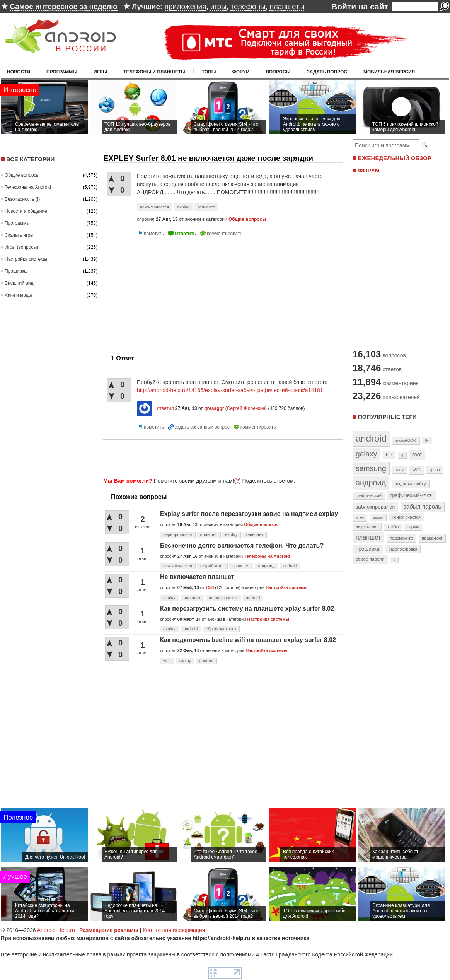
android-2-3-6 (406, 440)
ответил (165, 408)
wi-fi (167, 661)
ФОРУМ (369, 170)
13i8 (210, 587)
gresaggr (214, 408)
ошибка (393, 527)
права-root (432, 538)
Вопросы (278, 72)
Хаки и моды (18, 295)
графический (369, 495)
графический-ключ (412, 495)
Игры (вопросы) (21, 247)
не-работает (212, 566)
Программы (62, 72)
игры (218, 6)
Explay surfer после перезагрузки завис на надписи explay (249, 514)
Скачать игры (19, 235)
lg (402, 455)
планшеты (287, 6)
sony (399, 470)
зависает (206, 207)
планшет (208, 534)
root (417, 454)
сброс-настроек (221, 629)
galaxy (366, 454)
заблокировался (375, 507)
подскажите (401, 538)
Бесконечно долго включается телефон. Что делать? (242, 545)
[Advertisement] (168, 292)
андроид (266, 566)
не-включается (154, 207)
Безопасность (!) (22, 199)
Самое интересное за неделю (63, 6)
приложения (186, 6)
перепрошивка (178, 534)
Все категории (30, 159)
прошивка (368, 549)
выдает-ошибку (410, 484)
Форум (241, 72)
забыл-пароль (422, 507)
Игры (100, 72)
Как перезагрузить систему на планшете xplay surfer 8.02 (247, 609)
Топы (209, 72)
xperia (435, 470)
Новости (19, 72)
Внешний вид (19, 283)
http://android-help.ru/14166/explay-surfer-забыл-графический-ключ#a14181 (230, 390)
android (290, 566)
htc (389, 455)
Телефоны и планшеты (154, 72)
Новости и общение (26, 211)
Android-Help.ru (56, 930)
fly (427, 440)
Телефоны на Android (28, 187)
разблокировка (403, 549)
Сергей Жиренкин (246, 408)
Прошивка (16, 271)
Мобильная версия (389, 72)
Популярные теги (387, 417)
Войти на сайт (360, 6)
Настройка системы (26, 259)
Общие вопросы (22, 175)
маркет (378, 517)
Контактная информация (174, 930)
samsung (371, 468)
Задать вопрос (327, 72)
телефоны (248, 6)
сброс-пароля (370, 559)
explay (183, 207)
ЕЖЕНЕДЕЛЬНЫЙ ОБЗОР (395, 158)
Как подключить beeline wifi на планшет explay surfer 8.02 (248, 640)
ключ (360, 517)
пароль (413, 527)
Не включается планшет (197, 577)
